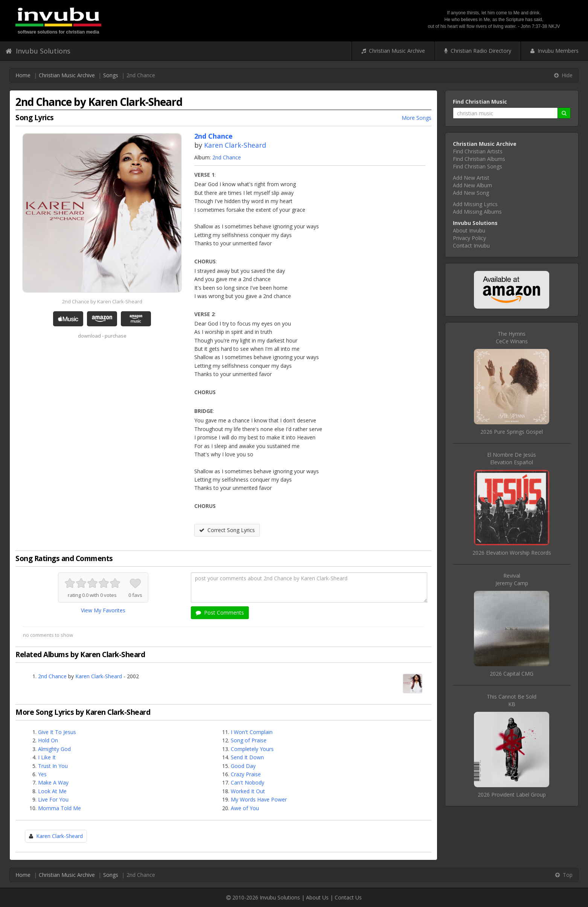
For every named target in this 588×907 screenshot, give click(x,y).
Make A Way (53, 782)
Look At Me (52, 791)
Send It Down (247, 757)
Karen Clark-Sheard (235, 145)
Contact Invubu (471, 245)
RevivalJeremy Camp (512, 579)
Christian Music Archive (393, 51)
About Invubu (469, 230)
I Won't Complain (252, 732)
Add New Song (471, 193)
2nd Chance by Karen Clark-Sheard (102, 301)
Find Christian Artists (478, 151)
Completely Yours (252, 749)
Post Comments (220, 613)
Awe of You (245, 808)
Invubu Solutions (38, 51)
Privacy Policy (469, 238)
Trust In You (53, 766)
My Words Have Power (259, 799)
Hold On (48, 740)
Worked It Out (248, 791)
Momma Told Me (59, 808)
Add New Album (472, 185)
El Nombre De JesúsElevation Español (512, 458)
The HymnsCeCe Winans (512, 337)
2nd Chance (227, 157)
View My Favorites (103, 610)
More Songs (417, 118)
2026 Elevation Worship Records (512, 553)
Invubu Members (554, 51)
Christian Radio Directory (478, 51)
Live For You (53, 799)
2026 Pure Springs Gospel (512, 432)
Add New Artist (471, 178)
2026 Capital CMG (512, 674)
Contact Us (348, 897)
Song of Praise (249, 740)
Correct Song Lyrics (227, 530)
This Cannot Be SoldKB (512, 700)
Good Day (243, 766)
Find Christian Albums (479, 159)
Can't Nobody (248, 782)
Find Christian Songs (478, 166)
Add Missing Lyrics (475, 204)
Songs (111, 75)
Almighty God (54, 749)
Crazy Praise (246, 774)
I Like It (47, 757)
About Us (317, 897)
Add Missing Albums (477, 212)
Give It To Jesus (57, 732)
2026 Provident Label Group (512, 795)
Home (23, 75)
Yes (42, 774)
